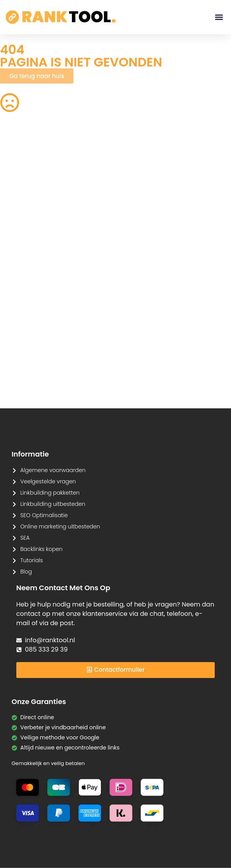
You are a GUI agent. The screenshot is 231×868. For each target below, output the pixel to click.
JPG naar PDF (95, 230)
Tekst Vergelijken (160, 300)
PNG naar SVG (19, 207)
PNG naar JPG (156, 253)
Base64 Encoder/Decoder (161, 327)
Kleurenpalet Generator (94, 374)
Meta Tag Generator (151, 351)
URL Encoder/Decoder (101, 327)
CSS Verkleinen (97, 183)
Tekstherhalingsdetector (33, 393)
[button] (219, 17)
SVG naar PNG (19, 300)
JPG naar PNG (156, 277)
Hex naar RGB (96, 300)
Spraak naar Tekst (24, 277)
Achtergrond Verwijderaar (95, 211)
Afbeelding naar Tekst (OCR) (99, 281)
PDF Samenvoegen (25, 230)
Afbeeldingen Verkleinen (155, 164)
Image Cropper (158, 207)
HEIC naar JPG (156, 230)
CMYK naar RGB (98, 347)
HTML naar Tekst (22, 370)
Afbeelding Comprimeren (96, 257)
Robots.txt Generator (28, 183)
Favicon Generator (151, 374)
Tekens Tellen (18, 253)
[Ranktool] (61, 17)
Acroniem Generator (151, 187)
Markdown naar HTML (29, 347)
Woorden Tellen (98, 160)
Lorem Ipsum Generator (32, 323)
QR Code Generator (26, 160)
